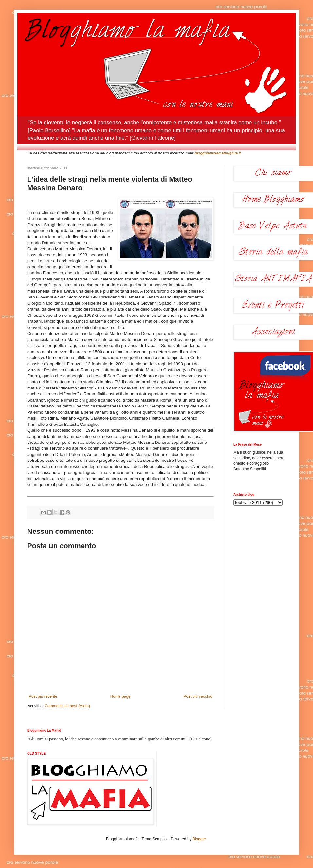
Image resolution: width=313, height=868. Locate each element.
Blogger (199, 839)
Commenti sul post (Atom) (67, 706)
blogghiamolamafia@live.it (218, 153)
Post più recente (43, 696)
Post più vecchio (198, 696)
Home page (120, 696)
